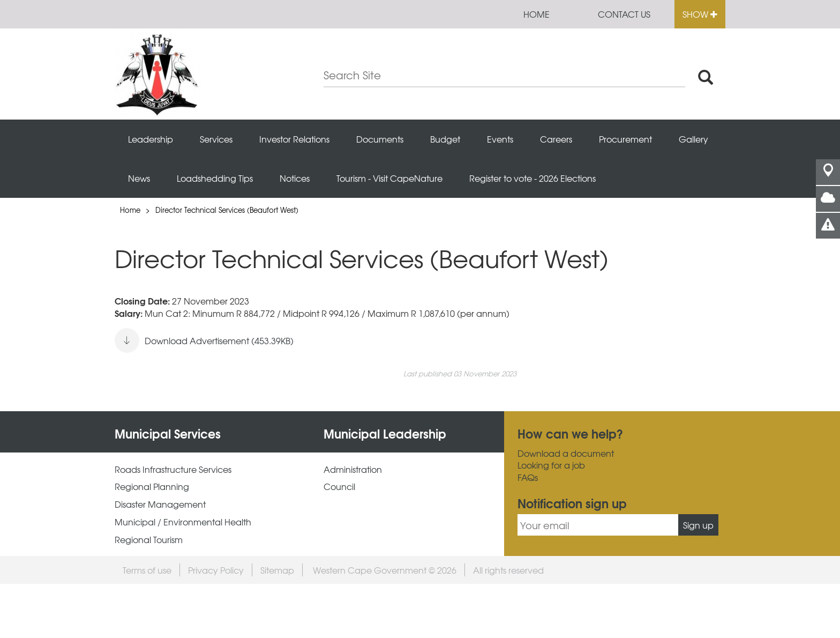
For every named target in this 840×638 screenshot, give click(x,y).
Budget (445, 139)
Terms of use (147, 570)
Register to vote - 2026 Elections (532, 178)
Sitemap (277, 570)
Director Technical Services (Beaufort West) (227, 210)
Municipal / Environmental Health (183, 522)
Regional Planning (152, 487)
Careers (556, 139)
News (139, 178)
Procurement (625, 139)
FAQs (528, 477)
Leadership (151, 139)
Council (339, 487)
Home (537, 14)
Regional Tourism (149, 540)
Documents (380, 139)
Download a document (566, 453)
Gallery (693, 139)
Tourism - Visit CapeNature (389, 178)
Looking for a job (551, 465)
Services (216, 139)
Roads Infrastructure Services (173, 469)
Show (700, 14)
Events (500, 139)
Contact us (624, 14)
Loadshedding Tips (215, 178)
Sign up (698, 525)
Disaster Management (160, 504)
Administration (353, 469)
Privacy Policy (216, 570)
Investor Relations (294, 139)
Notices (295, 178)
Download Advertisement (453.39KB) (204, 340)
